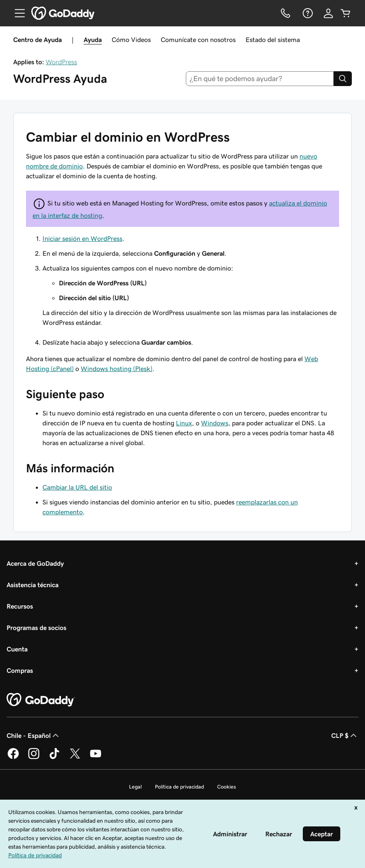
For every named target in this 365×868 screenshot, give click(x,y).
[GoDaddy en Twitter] (75, 758)
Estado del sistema (273, 40)
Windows (215, 423)
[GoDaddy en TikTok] (54, 758)
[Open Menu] (16, 13)
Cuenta (17, 649)
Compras (20, 670)
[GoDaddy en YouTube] (96, 758)
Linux (184, 423)
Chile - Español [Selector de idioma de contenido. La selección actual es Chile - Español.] (34, 735)
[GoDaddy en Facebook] (13, 758)
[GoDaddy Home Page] (41, 700)
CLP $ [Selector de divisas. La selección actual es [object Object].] (345, 735)
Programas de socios (36, 628)
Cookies (227, 787)
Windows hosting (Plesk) (117, 369)
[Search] (343, 79)
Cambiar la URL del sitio (77, 487)
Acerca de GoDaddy (35, 563)
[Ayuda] (307, 13)
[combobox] (260, 79)
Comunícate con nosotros (198, 40)
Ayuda (93, 40)
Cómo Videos (131, 40)
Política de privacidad (179, 787)
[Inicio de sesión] (328, 13)
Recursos (20, 606)
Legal (135, 787)
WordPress (61, 62)
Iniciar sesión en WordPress (82, 238)
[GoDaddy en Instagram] (34, 758)
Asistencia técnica (33, 585)
